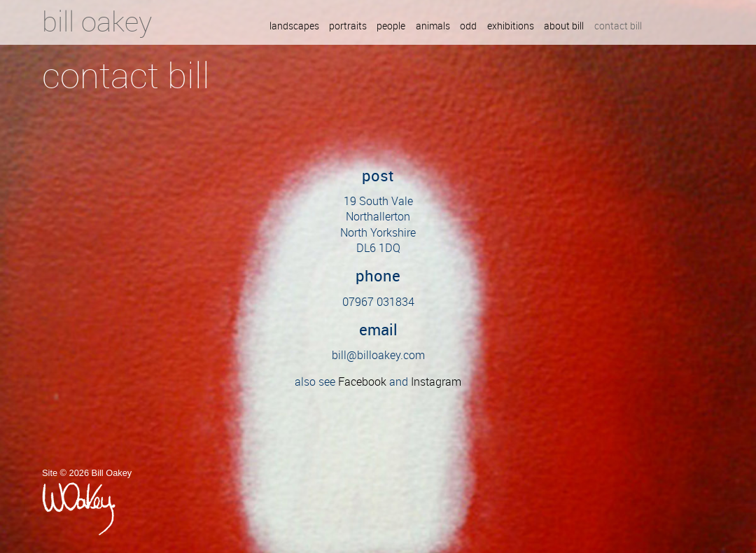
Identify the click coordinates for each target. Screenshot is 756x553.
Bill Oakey (97, 21)
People (391, 27)
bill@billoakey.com (378, 355)
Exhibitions (511, 27)
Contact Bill (618, 27)
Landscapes (294, 27)
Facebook (362, 381)
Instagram (436, 381)
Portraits (348, 27)
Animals (433, 27)
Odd (468, 27)
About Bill (564, 27)
